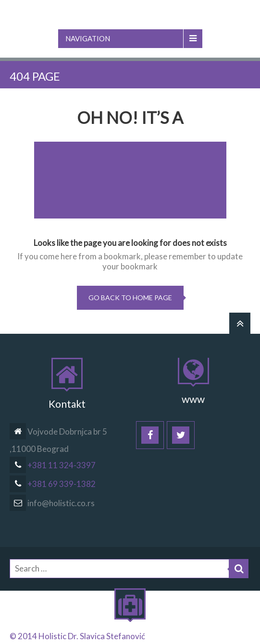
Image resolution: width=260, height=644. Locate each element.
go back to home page (130, 298)
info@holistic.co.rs (52, 503)
